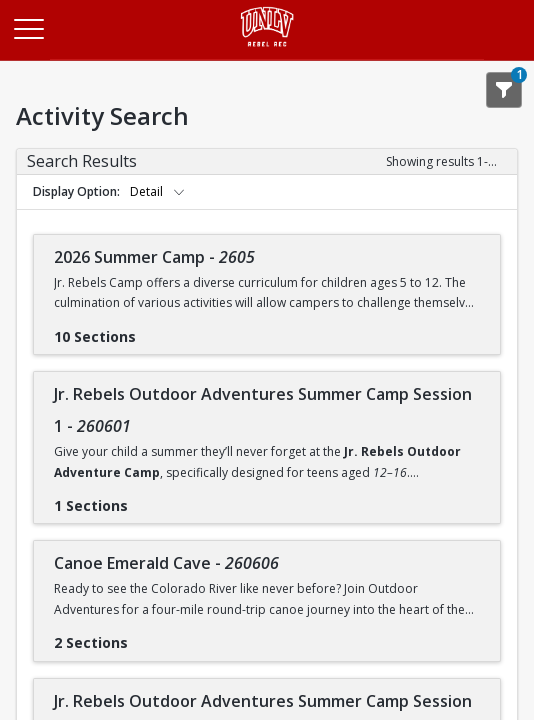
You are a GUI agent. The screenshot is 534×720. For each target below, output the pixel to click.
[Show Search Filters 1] (504, 90)
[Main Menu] (28, 28)
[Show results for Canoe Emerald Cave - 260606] (144, 636)
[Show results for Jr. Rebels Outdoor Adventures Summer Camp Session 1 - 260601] (144, 499)
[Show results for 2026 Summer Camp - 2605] (152, 330)
